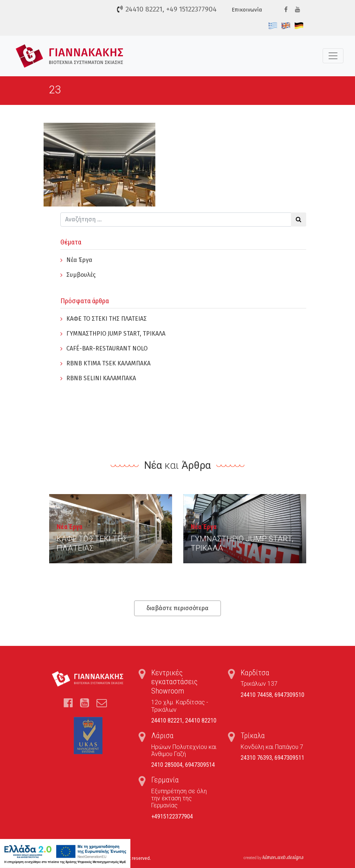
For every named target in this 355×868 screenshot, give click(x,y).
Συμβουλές (81, 275)
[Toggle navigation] (333, 56)
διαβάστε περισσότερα (177, 608)
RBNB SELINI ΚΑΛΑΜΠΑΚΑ (101, 378)
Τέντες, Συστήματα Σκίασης (69, 56)
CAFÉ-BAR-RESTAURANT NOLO (107, 348)
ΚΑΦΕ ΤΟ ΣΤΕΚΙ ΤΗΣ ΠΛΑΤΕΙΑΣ (107, 319)
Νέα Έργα (79, 260)
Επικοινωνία (247, 10)
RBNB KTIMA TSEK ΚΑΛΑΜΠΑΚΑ (108, 363)
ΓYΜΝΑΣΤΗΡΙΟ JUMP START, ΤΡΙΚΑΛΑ (116, 334)
